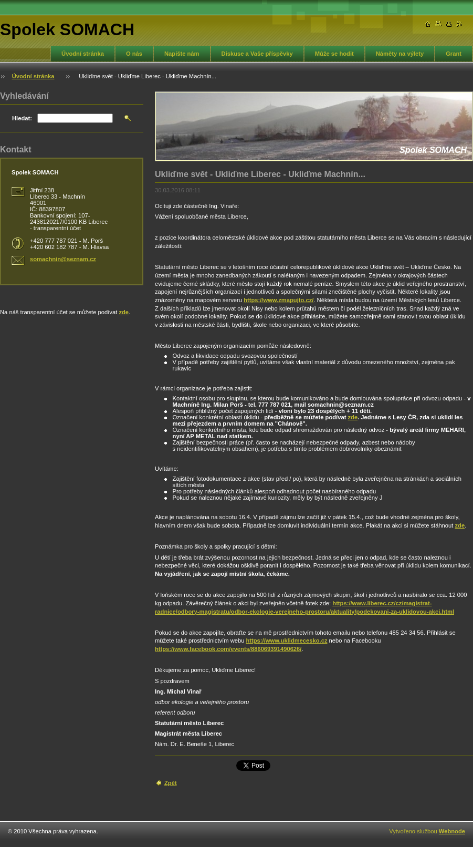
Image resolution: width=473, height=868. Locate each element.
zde (353, 417)
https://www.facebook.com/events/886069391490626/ (228, 649)
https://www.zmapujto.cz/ (278, 300)
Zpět (171, 783)
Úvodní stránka (83, 54)
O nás (134, 54)
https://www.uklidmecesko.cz (286, 640)
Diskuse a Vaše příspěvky (257, 54)
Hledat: (22, 118)
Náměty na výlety (400, 54)
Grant (454, 54)
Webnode (452, 831)
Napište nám (182, 54)
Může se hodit (334, 54)
